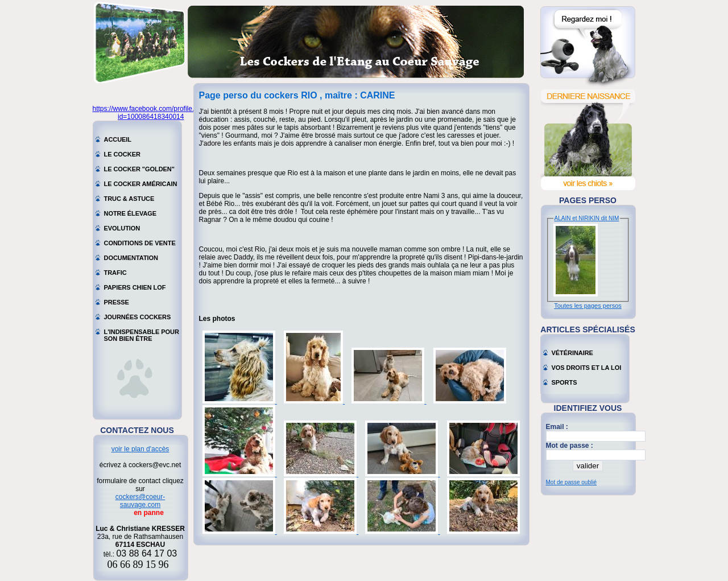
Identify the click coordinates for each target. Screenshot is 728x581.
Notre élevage (131, 213)
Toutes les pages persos (588, 306)
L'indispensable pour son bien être (142, 333)
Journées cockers (138, 317)
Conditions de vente (140, 243)
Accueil (118, 139)
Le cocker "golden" (139, 169)
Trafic (115, 273)
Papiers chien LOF (135, 287)
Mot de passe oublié (572, 482)
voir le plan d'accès (140, 449)
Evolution (122, 228)
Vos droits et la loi (587, 368)
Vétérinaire (572, 353)
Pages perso (588, 200)
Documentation (131, 258)
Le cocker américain (141, 184)
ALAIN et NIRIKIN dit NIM (587, 218)
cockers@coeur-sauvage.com (140, 501)
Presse (117, 302)
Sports (564, 382)
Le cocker (122, 154)
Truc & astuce (129, 199)
